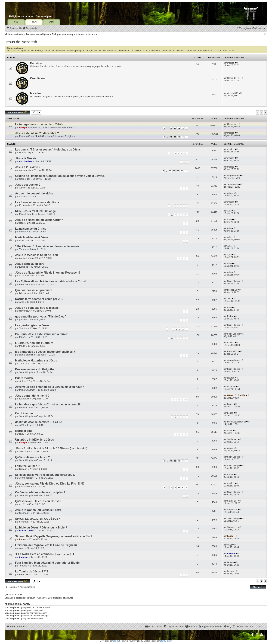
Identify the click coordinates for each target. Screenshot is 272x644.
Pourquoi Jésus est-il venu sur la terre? (41, 334)
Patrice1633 (233, 351)
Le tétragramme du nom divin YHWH (39, 124)
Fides (22, 136)
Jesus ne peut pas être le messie (37, 308)
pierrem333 (233, 93)
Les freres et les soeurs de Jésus (37, 202)
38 (187, 487)
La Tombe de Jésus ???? (32, 571)
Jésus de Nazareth (21, 42)
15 (183, 128)
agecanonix (25, 170)
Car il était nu (24, 413)
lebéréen (231, 387)
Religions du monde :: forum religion (31, 16)
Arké (229, 211)
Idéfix (22, 487)
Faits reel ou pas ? (27, 466)
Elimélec (24, 267)
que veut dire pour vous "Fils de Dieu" (41, 317)
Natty (22, 153)
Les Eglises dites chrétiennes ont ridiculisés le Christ (50, 281)
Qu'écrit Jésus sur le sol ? (32, 457)
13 (175, 128)
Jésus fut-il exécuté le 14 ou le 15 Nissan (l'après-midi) (51, 448)
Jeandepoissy (26, 478)
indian (23, 232)
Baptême (36, 63)
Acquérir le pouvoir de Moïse (34, 193)
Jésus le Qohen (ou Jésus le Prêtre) (39, 510)
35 (175, 487)
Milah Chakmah (27, 390)
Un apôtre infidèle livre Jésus (35, 440)
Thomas (23, 249)
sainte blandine (27, 355)
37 (183, 487)
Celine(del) (25, 179)
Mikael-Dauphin (27, 214)
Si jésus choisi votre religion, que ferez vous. (45, 475)
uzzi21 (23, 504)
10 (183, 329)
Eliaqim (23, 127)
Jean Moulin (233, 184)
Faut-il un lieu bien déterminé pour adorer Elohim (48, 563)
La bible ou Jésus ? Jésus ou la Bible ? (41, 528)
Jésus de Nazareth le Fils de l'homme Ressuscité (48, 273)
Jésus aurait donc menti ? (32, 396)
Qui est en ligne (14, 595)
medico (231, 63)
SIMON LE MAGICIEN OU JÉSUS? (38, 519)
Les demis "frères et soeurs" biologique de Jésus (48, 150)
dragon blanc (233, 176)
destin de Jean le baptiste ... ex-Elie (39, 422)
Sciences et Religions (63, 136)
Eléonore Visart (27, 284)
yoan (22, 548)
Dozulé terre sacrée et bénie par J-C (39, 299)
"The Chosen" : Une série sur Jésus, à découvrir (47, 246)
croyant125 (25, 311)
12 (171, 128)
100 (186, 171)
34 (171, 487)
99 (182, 171)
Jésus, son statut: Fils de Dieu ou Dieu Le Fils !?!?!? (50, 484)
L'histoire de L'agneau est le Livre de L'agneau (46, 545)
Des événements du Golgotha (35, 369)
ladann (230, 562)
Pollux (230, 316)
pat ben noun (26, 258)
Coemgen (232, 124)
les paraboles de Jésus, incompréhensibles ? (45, 352)
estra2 (22, 240)
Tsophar (23, 328)
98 (178, 171)
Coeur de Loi (233, 78)
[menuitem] (30, 28)
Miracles (36, 93)
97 (174, 171)
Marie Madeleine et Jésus (32, 237)
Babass (23, 469)
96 (170, 171)
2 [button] (262, 113)
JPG (229, 299)
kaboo (23, 539)
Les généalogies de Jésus (32, 325)
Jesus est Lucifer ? (28, 185)
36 (179, 487)
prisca (230, 193)
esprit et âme (24, 431)
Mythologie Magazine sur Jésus (36, 361)
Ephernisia (25, 205)
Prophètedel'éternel (237, 422)
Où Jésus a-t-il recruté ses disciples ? (40, 492)
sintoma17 (25, 381)
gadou (22, 320)
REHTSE (24, 574)
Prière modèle (24, 378)
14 (179, 128)
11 (187, 329)
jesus (22, 223)
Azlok (22, 188)
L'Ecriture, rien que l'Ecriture (34, 343)
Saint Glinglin (234, 281)
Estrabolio (24, 399)
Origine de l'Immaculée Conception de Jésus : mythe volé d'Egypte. (60, 176)
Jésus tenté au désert (29, 264)
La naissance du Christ (30, 229)
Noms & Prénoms (65, 127)
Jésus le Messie (26, 158)
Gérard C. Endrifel (236, 395)
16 (187, 128)
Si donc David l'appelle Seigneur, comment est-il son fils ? (54, 536)
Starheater (232, 439)
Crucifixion (37, 78)
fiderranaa (24, 293)
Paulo (22, 346)
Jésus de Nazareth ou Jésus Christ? (39, 220)
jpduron (231, 378)
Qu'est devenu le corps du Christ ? (38, 501)
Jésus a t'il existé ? (28, 167)
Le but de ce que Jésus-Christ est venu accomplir (48, 404)
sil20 (22, 425)
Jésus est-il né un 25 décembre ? (37, 133)
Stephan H (25, 451)
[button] (265, 113)
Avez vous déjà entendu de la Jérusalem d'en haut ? (50, 387)
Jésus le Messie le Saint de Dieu (36, 255)
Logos (230, 404)
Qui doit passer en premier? (34, 290)
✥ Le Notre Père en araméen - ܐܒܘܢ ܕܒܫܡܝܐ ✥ (45, 554)
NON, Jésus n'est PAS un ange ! (36, 211)
